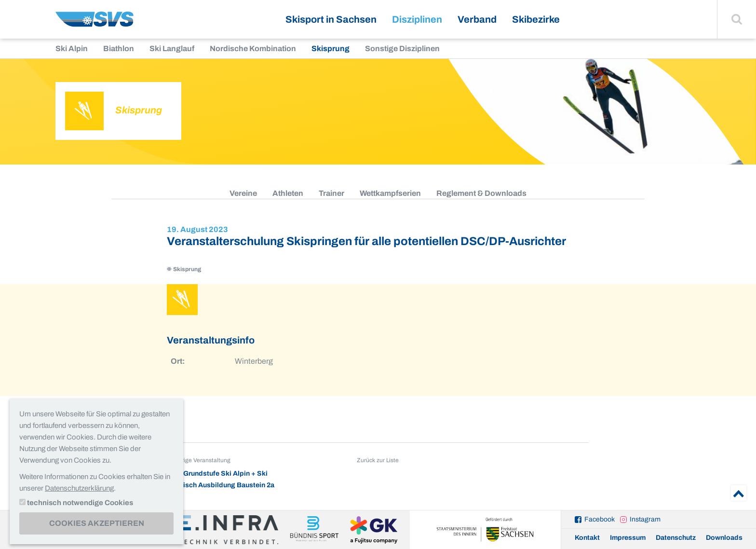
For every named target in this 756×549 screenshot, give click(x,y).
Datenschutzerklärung (79, 488)
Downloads (724, 538)
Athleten (288, 193)
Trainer (331, 193)
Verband (477, 19)
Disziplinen (417, 19)
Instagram (645, 519)
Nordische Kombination (253, 48)
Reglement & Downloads (481, 193)
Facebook (600, 519)
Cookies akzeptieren (97, 523)
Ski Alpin (72, 48)
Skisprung (331, 48)
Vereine (243, 193)
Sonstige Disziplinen (402, 48)
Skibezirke (536, 19)
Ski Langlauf (172, 48)
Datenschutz (676, 538)
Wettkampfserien (390, 193)
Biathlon (119, 48)
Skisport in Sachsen (331, 19)
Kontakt (587, 538)
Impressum (628, 538)
